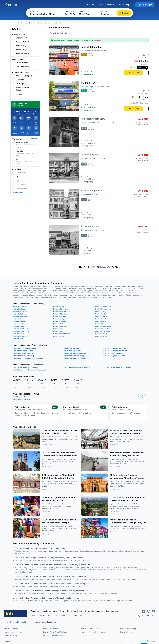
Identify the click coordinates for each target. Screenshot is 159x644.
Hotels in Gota (18, 319)
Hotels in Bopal (100, 321)
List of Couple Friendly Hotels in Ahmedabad (29, 370)
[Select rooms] (133, 73)
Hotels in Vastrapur (102, 311)
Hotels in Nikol (59, 331)
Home (13, 23)
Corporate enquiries (94, 611)
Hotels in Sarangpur (61, 309)
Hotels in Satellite (101, 316)
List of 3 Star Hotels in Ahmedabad (26, 367)
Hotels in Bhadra (101, 324)
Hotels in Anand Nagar (21, 336)
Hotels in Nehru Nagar (103, 331)
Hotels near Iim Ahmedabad (113, 353)
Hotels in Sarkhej (19, 321)
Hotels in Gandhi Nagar (103, 326)
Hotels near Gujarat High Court (114, 356)
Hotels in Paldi (59, 306)
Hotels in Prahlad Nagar (62, 311)
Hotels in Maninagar (20, 311)
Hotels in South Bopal (21, 331)
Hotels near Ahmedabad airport (25, 348)
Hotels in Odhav (59, 324)
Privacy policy (60, 615)
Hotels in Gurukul (101, 336)
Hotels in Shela (59, 336)
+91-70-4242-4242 (95, 5)
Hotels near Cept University (74, 356)
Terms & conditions (45, 615)
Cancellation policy (75, 615)
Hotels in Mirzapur (20, 309)
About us (110, 5)
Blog (62, 611)
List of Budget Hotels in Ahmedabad (78, 367)
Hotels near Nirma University (24, 356)
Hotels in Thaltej (100, 314)
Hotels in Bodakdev (102, 319)
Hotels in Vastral (19, 334)
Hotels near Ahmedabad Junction (76, 353)
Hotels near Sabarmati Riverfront (115, 348)
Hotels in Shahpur (60, 321)
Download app (112, 611)
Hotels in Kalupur (60, 319)
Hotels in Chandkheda (61, 314)
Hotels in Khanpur (60, 326)
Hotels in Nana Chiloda (62, 334)
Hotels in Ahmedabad (26, 23)
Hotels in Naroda (59, 316)
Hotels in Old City (101, 334)
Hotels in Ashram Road (103, 306)
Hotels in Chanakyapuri (21, 306)
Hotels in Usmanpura (21, 326)
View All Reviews (22, 399)
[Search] (124, 13)
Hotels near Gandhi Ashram (23, 351)
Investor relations (49, 611)
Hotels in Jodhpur (20, 339)
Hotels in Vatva (59, 329)
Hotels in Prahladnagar (21, 329)
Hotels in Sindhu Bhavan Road (105, 329)
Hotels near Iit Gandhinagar (23, 353)
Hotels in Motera (19, 324)
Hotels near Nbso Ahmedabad (75, 358)
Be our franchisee (74, 611)
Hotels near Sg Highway (73, 351)
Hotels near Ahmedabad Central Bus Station (29, 358)
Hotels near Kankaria (71, 348)
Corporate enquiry (125, 5)
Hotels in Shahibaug (20, 316)
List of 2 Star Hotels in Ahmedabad (119, 367)
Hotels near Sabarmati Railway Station (116, 351)
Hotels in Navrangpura (103, 309)
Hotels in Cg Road (20, 314)
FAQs (33, 615)
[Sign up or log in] (145, 5)
